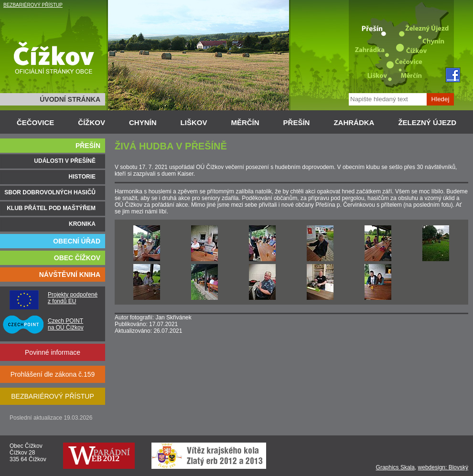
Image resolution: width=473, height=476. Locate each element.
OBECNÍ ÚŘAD (77, 241)
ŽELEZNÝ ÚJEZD (427, 122)
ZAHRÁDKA (354, 122)
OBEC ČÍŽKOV (77, 258)
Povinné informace (53, 352)
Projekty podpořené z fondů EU (73, 298)
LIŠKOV (194, 122)
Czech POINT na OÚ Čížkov (66, 324)
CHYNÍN (143, 122)
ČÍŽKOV (91, 122)
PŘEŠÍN (297, 122)
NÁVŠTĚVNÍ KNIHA (70, 275)
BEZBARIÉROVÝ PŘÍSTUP (33, 5)
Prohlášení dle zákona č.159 (53, 374)
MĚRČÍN (245, 122)
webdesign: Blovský (443, 467)
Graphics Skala (395, 467)
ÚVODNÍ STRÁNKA (70, 99)
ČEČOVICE (35, 122)
